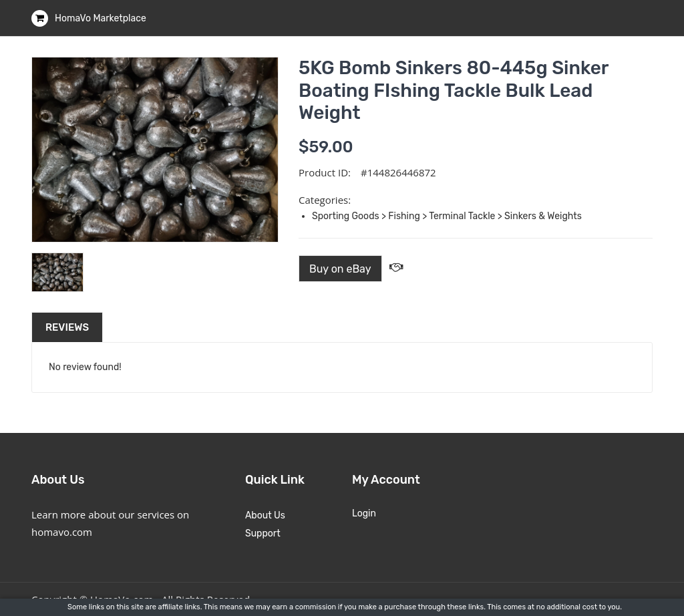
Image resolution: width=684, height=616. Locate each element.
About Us (265, 515)
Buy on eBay (340, 269)
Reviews (67, 327)
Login (364, 513)
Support (263, 533)
